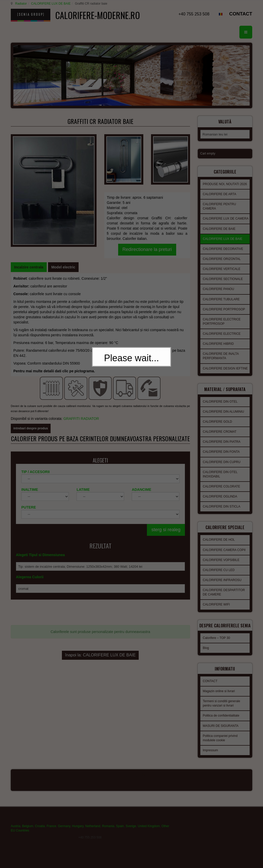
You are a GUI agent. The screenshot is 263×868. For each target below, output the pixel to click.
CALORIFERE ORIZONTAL (222, 266)
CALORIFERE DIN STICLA (222, 512)
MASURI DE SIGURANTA (221, 732)
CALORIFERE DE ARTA (220, 202)
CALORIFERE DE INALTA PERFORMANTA (221, 363)
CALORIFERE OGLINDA (220, 502)
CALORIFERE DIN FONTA (221, 458)
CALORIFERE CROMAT (220, 438)
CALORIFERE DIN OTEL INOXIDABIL (220, 480)
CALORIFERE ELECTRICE (222, 341)
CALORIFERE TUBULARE (221, 307)
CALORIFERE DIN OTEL (220, 408)
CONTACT (241, 14)
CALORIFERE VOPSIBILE (221, 564)
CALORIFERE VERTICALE (222, 276)
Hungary (78, 831)
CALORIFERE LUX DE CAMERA (226, 226)
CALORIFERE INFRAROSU (222, 584)
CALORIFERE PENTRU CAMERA (219, 214)
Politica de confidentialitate (221, 721)
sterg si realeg (166, 505)
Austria (16, 831)
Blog (206, 655)
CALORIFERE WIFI (216, 609)
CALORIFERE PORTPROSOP (224, 317)
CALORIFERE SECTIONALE (223, 286)
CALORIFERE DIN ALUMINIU (224, 418)
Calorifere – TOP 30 (217, 645)
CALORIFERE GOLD (218, 428)
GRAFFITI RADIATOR (82, 388)
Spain (120, 831)
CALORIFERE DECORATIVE (223, 256)
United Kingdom (149, 831)
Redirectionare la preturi (147, 219)
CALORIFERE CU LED (219, 574)
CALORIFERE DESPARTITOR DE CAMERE (224, 597)
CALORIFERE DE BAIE (219, 236)
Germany (64, 831)
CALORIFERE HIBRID (218, 351)
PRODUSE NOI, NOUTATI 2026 (225, 192)
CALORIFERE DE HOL (219, 544)
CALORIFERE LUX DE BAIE (50, 4)
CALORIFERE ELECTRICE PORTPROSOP (222, 329)
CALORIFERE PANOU (219, 296)
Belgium (28, 831)
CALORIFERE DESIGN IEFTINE (225, 376)
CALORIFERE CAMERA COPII (224, 554)
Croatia (40, 831)
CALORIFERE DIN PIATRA (222, 448)
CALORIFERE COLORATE (222, 492)
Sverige (131, 831)
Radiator (20, 4)
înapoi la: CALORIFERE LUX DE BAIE (100, 624)
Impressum (210, 756)
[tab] (29, 256)
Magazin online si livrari (219, 697)
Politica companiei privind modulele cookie (220, 744)
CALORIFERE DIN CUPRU (222, 468)
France (51, 831)
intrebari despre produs (31, 398)
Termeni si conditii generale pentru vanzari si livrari (222, 709)
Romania (108, 831)
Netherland (93, 831)
